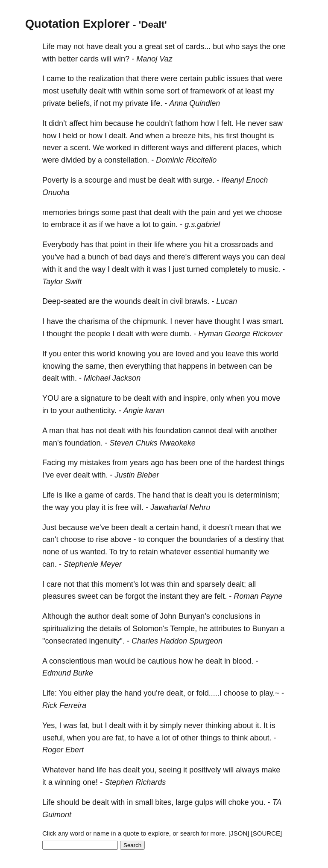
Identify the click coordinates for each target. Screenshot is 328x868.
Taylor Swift (62, 282)
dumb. (181, 334)
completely (229, 269)
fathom (187, 123)
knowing (132, 354)
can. (50, 564)
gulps (204, 802)
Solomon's (150, 629)
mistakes (95, 463)
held (70, 136)
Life (48, 47)
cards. (125, 495)
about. (261, 738)
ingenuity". (107, 641)
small (144, 802)
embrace (66, 224)
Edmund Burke (68, 673)
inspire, (196, 398)
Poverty (55, 180)
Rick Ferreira (64, 705)
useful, (54, 738)
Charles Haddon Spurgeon (177, 641)
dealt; (237, 584)
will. (137, 507)
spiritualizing (63, 629)
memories (59, 213)
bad (126, 257)
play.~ (269, 693)
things (274, 463)
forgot (135, 596)
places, (247, 148)
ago (157, 463)
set (170, 47)
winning (68, 782)
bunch (98, 257)
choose (269, 213)
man (57, 431)
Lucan (227, 301)
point (119, 245)
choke (238, 802)
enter (72, 354)
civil (176, 301)
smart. (273, 321)
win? (122, 59)
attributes (225, 629)
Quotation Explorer (78, 24)
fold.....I (209, 693)
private (54, 103)
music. (269, 269)
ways (180, 148)
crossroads (239, 245)
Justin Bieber (137, 475)
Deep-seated (64, 301)
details (111, 629)
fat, (84, 725)
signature (97, 398)
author (98, 616)
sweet (88, 596)
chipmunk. (150, 321)
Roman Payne (258, 596)
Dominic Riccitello (186, 160)
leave (235, 354)
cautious (162, 661)
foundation (173, 431)
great (154, 47)
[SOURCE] (267, 833)
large (184, 802)
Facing (54, 463)
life (159, 245)
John (168, 616)
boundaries (209, 539)
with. (69, 378)
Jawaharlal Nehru (180, 507)
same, (96, 366)
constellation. (127, 160)
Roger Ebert (63, 750)
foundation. (83, 443)
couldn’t (160, 123)
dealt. (118, 136)
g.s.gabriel (202, 224)
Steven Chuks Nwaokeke (153, 443)
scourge (98, 180)
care (54, 584)
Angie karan (144, 411)
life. (156, 103)
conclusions (232, 616)
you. (258, 802)
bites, (164, 802)
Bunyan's (194, 616)
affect (79, 123)
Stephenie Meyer (93, 564)
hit (208, 245)
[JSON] (239, 833)
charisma (94, 321)
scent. (80, 148)
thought (253, 136)
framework (208, 91)
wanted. (94, 552)
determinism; (258, 495)
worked (119, 148)
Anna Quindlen (195, 103)
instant (171, 596)
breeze (184, 136)
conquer (161, 539)
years (139, 463)
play (92, 507)
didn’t (58, 123)
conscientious (72, 661)
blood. (243, 661)
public (215, 79)
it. (258, 725)
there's (179, 257)
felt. (227, 123)
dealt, (176, 693)
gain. (169, 224)
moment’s (122, 584)
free (122, 507)
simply (171, 725)
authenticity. (96, 411)
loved (185, 354)
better (68, 59)
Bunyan (265, 629)
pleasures (59, 596)
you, (149, 770)
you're (154, 693)
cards (89, 59)
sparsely (211, 584)
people (99, 334)
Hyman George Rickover (240, 334)
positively (205, 770)
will (106, 59)
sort (173, 91)
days (143, 257)
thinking (219, 725)
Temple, (183, 629)
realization (106, 79)
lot (146, 224)
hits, (205, 136)
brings (89, 213)
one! (90, 782)
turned (198, 269)
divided (73, 160)
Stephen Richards (135, 782)
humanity (242, 552)
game (94, 495)
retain (148, 552)
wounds (128, 301)
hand (161, 495)
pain (208, 213)
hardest (249, 463)
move (271, 398)
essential (209, 552)
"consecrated (64, 641)
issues (238, 79)
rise (102, 539)
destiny (257, 539)
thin (173, 584)
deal (278, 257)
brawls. (197, 301)
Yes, (50, 725)
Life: (50, 693)
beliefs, (80, 103)
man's (52, 443)
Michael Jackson (112, 378)
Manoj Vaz (154, 59)
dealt (113, 47)
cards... (198, 47)
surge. (204, 180)
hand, (191, 527)
